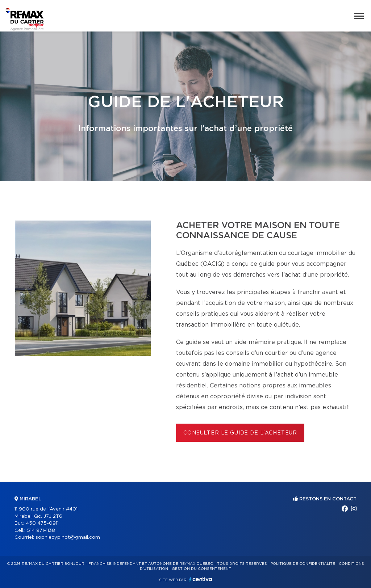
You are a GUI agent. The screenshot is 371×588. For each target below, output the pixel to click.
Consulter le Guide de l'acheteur (240, 433)
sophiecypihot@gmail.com (68, 537)
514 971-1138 (41, 531)
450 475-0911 (42, 523)
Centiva (201, 579)
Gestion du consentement (201, 569)
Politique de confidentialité (303, 564)
